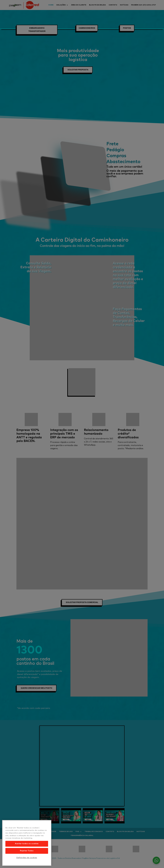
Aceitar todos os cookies (27, 844)
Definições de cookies (27, 858)
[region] (27, 843)
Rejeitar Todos (27, 851)
